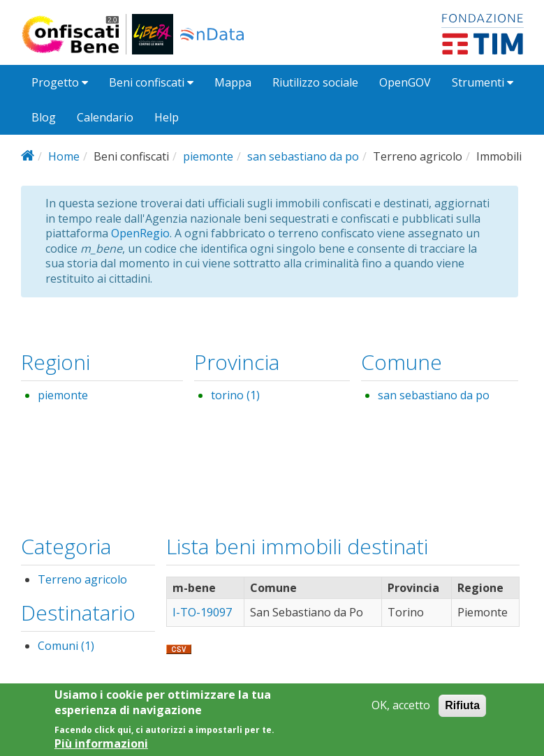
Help (167, 117)
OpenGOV (405, 82)
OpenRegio (140, 233)
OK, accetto (401, 710)
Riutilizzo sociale (315, 82)
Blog (44, 117)
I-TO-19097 (202, 612)
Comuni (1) (66, 646)
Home (64, 156)
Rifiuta (462, 710)
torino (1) (235, 395)
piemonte (208, 156)
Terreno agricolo (82, 579)
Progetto (60, 82)
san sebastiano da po (303, 156)
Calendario (105, 117)
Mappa (233, 82)
